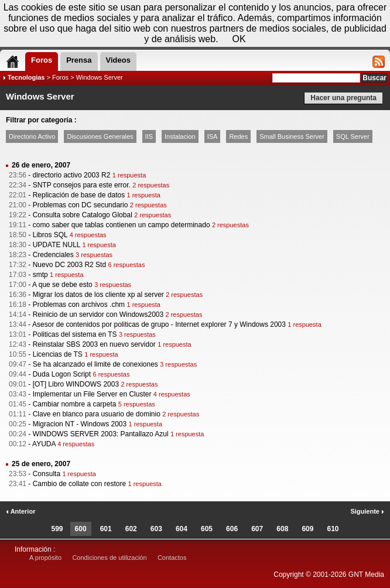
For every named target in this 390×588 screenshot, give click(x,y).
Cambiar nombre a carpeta (75, 404)
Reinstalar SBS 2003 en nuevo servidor (94, 344)
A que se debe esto (62, 285)
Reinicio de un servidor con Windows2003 (98, 314)
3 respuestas (94, 255)
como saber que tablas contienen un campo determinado (122, 225)
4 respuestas (88, 235)
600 (81, 529)
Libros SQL (50, 235)
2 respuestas (151, 185)
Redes (238, 136)
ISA (213, 136)
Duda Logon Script (62, 374)
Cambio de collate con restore (79, 484)
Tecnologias (26, 77)
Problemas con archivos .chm (79, 305)
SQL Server (353, 136)
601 (106, 529)
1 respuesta (129, 175)
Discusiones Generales (100, 136)
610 (333, 529)
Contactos (172, 558)
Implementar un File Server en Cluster (92, 394)
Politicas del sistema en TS (75, 334)
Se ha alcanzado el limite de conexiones (95, 364)
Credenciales (53, 255)
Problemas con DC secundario (81, 205)
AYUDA (44, 444)
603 (156, 529)
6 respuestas (126, 265)
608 (282, 529)
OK (239, 39)
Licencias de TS (58, 354)
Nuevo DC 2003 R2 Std (69, 265)
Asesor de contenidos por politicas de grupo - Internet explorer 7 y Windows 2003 (159, 324)
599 (57, 529)
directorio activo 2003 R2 (72, 175)
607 (257, 529)
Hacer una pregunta (343, 98)
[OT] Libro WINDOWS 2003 (76, 384)
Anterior (20, 511)
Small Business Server (292, 136)
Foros (60, 77)
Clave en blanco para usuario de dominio (97, 414)
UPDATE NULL (57, 245)
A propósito (45, 558)
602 (131, 529)
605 (207, 529)
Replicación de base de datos (79, 195)
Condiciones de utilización (109, 558)
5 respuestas (137, 404)
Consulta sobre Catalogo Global (83, 215)
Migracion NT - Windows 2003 (80, 424)
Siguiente (367, 511)
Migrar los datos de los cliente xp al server (98, 295)
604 (182, 529)
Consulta (47, 474)
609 (307, 529)
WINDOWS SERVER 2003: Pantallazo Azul (101, 434)
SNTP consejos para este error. (82, 185)
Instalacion (180, 136)
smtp (40, 275)
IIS (149, 136)
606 (232, 529)
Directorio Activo (32, 136)
